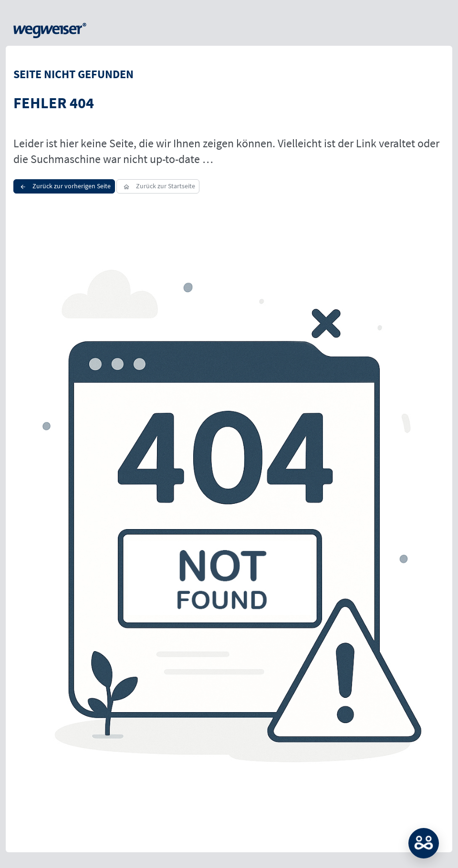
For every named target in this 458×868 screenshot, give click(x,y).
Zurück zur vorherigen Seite (64, 186)
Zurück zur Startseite (158, 186)
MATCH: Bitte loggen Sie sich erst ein (424, 843)
